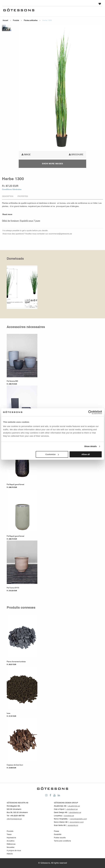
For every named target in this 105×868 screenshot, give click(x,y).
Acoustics (10, 841)
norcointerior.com (76, 822)
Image (26, 155)
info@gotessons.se (14, 819)
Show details (91, 446)
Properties (23, 196)
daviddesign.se (75, 813)
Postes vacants (60, 838)
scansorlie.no (73, 825)
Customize (52, 454)
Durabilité (58, 835)
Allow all (86, 454)
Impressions (11, 838)
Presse (56, 831)
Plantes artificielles (31, 21)
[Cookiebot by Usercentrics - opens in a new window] (90, 412)
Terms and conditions (62, 841)
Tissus (9, 835)
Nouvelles (10, 847)
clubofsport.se (72, 809)
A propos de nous (14, 851)
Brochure (76, 155)
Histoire (10, 854)
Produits (16, 21)
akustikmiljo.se (74, 806)
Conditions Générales (12, 189)
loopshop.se (69, 816)
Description (8, 196)
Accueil (5, 21)
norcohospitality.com (78, 819)
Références (11, 844)
